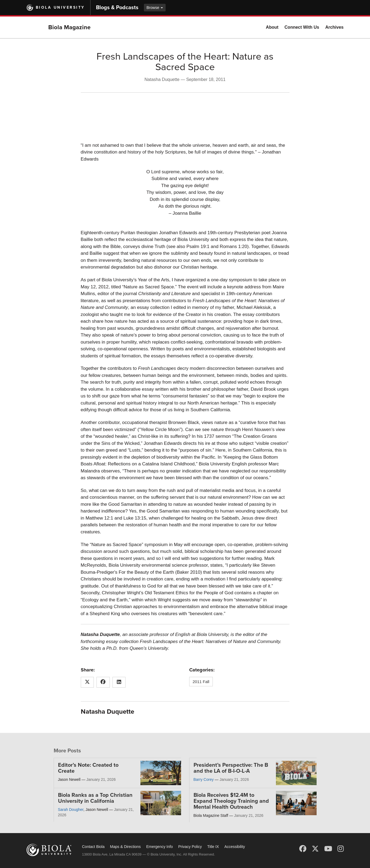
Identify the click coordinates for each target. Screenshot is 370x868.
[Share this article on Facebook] (103, 682)
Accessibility (235, 847)
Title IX (213, 847)
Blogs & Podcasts (117, 8)
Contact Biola (93, 847)
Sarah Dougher (71, 810)
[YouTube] (328, 849)
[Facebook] (303, 849)
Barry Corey (204, 779)
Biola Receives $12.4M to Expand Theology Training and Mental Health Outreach (231, 801)
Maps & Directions (126, 847)
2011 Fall (201, 682)
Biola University (60, 7)
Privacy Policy (190, 847)
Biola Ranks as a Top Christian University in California (95, 798)
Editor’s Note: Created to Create (88, 768)
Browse (155, 8)
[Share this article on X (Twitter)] (87, 682)
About (272, 27)
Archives (334, 27)
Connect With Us (302, 27)
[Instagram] (341, 849)
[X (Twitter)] (315, 849)
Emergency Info (159, 847)
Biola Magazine (69, 27)
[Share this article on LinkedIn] (119, 682)
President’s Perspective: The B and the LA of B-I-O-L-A (231, 768)
